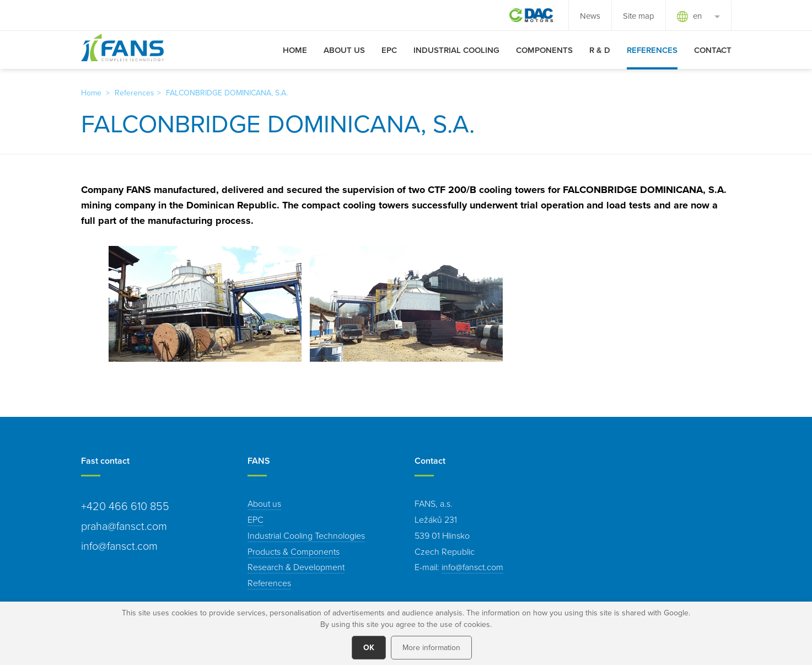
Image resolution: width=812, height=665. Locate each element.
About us (344, 50)
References (652, 50)
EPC (389, 50)
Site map (639, 16)
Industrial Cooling (456, 50)
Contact (713, 50)
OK (369, 647)
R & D (600, 50)
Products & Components (294, 551)
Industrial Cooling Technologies (306, 535)
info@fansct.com (472, 567)
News (590, 16)
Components (544, 50)
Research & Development (296, 567)
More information (431, 647)
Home (295, 50)
